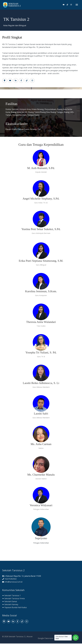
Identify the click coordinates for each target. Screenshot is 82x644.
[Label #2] (10, 81)
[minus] (11, 596)
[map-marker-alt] (4, 622)
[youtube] (64, 5)
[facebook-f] (18, 622)
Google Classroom (45, 639)
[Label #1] (5, 81)
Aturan (30, 637)
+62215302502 (10, 579)
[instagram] (71, 5)
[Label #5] (27, 81)
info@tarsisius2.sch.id (13, 582)
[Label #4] (21, 81)
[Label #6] (32, 81)
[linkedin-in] (13, 622)
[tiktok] (68, 5)
